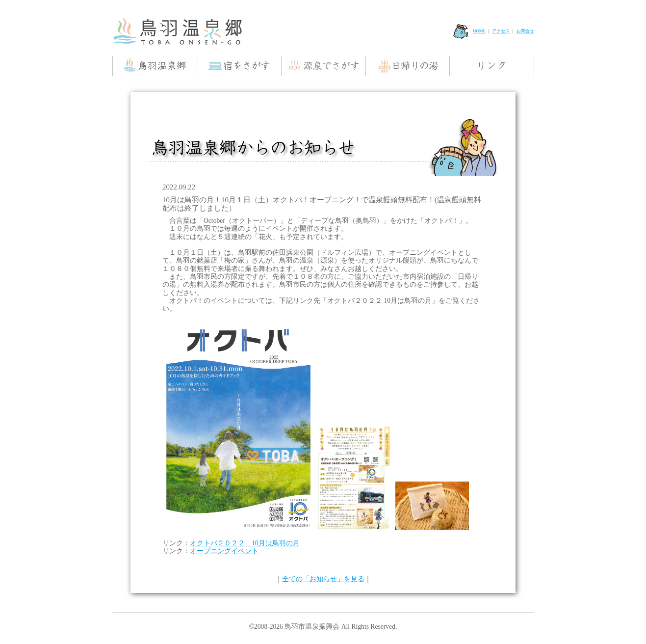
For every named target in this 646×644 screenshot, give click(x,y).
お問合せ (525, 31)
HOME (469, 31)
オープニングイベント (224, 551)
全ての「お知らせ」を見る (323, 579)
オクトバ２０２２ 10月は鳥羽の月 (245, 543)
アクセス (501, 31)
